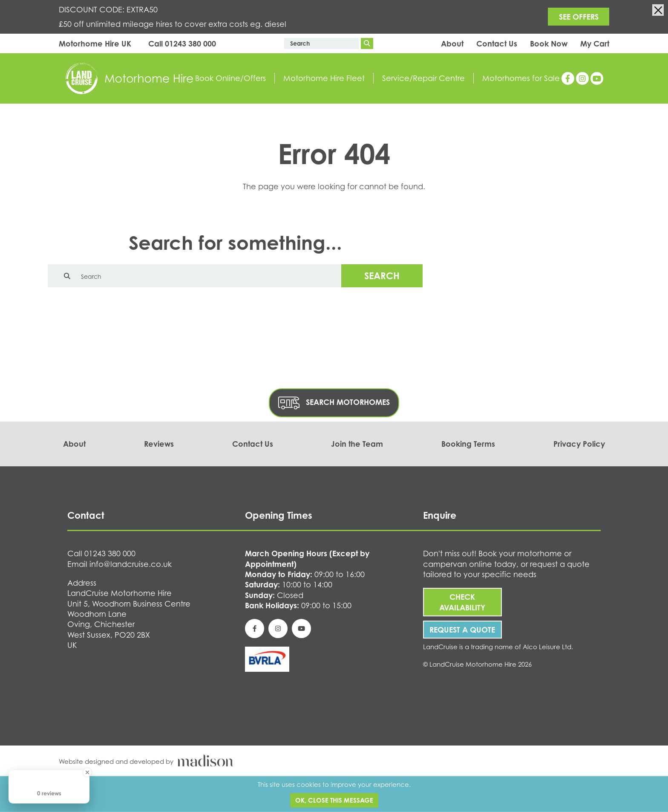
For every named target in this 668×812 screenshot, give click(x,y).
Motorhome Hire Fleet (324, 78)
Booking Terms (468, 444)
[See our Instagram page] (582, 78)
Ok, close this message (334, 800)
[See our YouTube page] (597, 78)
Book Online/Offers (230, 78)
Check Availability (462, 602)
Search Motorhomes (334, 403)
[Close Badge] (87, 772)
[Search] (367, 43)
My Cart (595, 43)
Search (382, 276)
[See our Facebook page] (568, 78)
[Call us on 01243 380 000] (182, 44)
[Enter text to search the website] (321, 43)
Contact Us (497, 43)
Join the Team (357, 444)
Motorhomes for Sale (521, 78)
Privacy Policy (579, 444)
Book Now (549, 43)
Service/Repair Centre (423, 78)
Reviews (159, 444)
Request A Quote (462, 630)
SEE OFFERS (579, 17)
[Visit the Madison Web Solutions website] (334, 760)
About (452, 43)
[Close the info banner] (658, 10)
